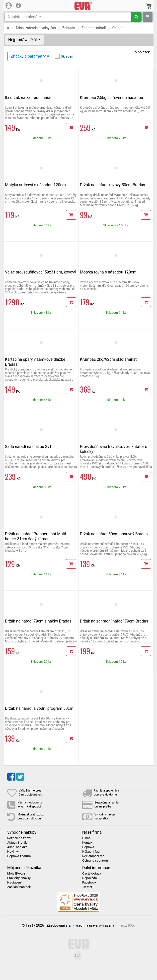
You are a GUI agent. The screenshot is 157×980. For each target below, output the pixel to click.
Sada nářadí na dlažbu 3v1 (28, 447)
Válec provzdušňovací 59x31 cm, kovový (40, 272)
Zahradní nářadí (94, 28)
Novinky (13, 852)
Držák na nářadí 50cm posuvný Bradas (114, 534)
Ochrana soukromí (95, 861)
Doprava (88, 847)
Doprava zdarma (19, 856)
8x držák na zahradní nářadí (29, 98)
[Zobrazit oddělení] (148, 17)
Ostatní (118, 28)
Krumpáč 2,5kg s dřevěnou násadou (112, 98)
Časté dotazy (92, 874)
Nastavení (14, 883)
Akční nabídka (17, 847)
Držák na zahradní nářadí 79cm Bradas (114, 621)
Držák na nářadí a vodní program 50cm (39, 708)
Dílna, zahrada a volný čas (36, 28)
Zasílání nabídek (19, 887)
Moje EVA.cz (16, 874)
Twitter (87, 887)
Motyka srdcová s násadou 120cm (35, 185)
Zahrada (69, 28)
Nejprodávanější (23, 40)
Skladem (68, 56)
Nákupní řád (91, 852)
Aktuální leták (17, 843)
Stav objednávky (19, 878)
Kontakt (88, 843)
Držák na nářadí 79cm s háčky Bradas (38, 621)
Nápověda (89, 878)
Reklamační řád (93, 856)
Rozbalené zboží (19, 838)
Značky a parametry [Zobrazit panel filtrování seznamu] (30, 56)
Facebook (89, 883)
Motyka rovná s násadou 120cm (108, 272)
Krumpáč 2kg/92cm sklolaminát (108, 359)
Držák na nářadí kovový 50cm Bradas (113, 185)
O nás (86, 838)
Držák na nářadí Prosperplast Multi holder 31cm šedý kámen (36, 536)
